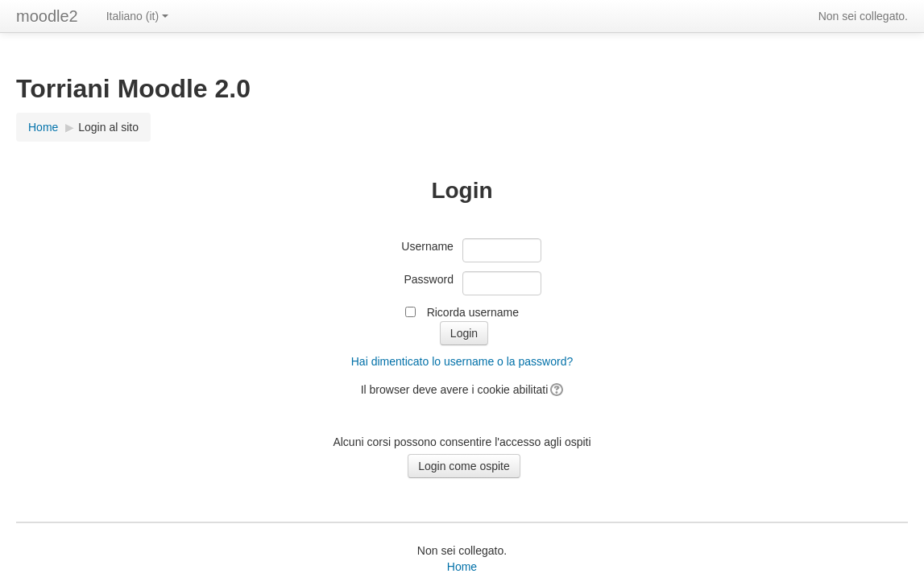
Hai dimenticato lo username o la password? (462, 361)
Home (462, 567)
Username (427, 246)
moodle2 (47, 16)
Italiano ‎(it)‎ (137, 16)
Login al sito (108, 127)
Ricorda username (473, 312)
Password (428, 279)
